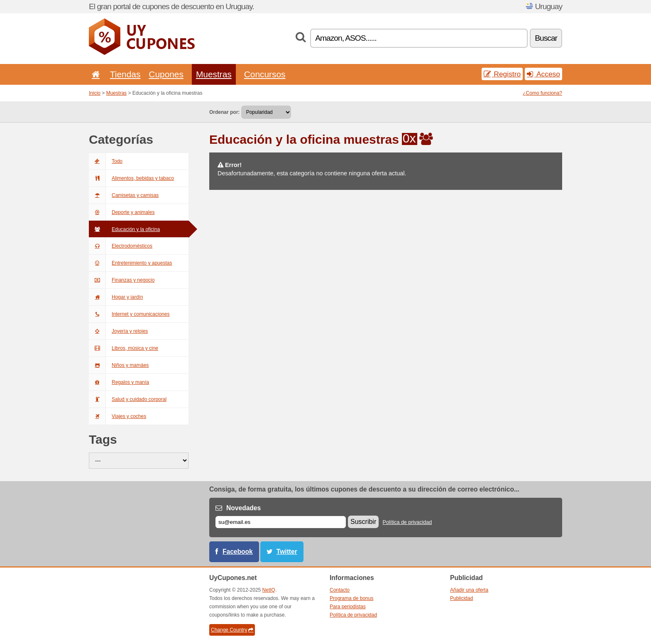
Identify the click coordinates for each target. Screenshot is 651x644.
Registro (502, 74)
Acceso (543, 74)
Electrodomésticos (121, 246)
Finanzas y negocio (122, 280)
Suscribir (363, 522)
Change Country (232, 630)
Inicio (95, 93)
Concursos (265, 74)
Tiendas (125, 74)
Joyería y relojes (118, 331)
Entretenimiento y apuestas (130, 263)
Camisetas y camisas (124, 195)
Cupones (166, 74)
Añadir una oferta (469, 590)
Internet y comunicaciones (129, 314)
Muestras (214, 74)
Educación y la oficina (124, 229)
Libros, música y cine (124, 348)
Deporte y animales (122, 212)
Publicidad (461, 598)
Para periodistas (348, 607)
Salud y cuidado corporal (128, 399)
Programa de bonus (351, 598)
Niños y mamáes (119, 365)
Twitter (287, 552)
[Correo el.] (281, 522)
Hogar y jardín (116, 297)
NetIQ (269, 590)
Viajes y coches (117, 416)
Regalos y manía (119, 382)
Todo (106, 161)
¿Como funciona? (542, 93)
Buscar (546, 38)
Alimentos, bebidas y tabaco (131, 178)
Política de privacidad (407, 522)
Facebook (238, 552)
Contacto (340, 590)
